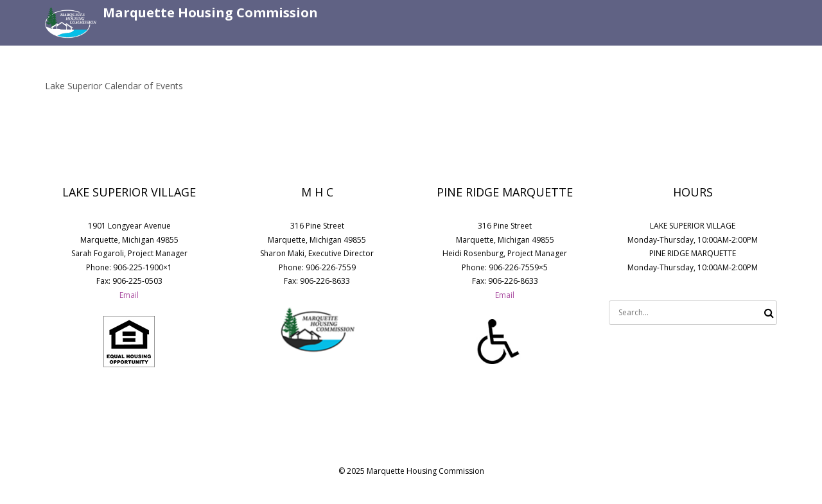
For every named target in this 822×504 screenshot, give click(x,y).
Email (129, 295)
